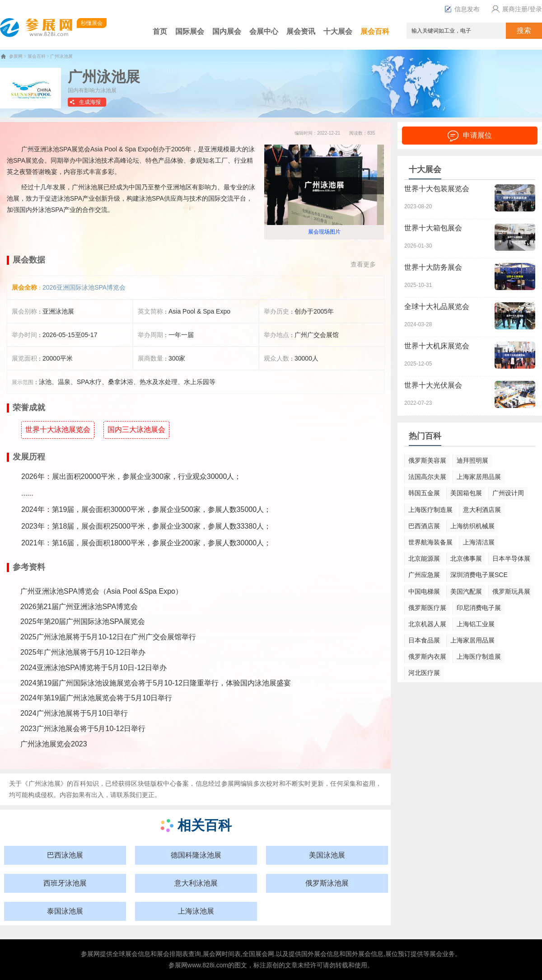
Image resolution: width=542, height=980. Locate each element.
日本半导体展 (511, 558)
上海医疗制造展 (430, 510)
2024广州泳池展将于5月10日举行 (74, 713)
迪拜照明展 (472, 460)
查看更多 (363, 264)
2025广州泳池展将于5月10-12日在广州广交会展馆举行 (108, 637)
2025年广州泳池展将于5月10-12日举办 (83, 652)
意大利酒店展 (482, 510)
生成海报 (90, 102)
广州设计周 (508, 493)
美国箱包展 (466, 493)
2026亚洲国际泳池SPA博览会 (84, 287)
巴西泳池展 (65, 855)
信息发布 (462, 9)
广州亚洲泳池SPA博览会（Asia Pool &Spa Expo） (101, 591)
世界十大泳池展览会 (58, 429)
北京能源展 (424, 558)
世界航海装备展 (430, 542)
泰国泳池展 (65, 911)
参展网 (16, 56)
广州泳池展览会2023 (54, 744)
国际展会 (190, 31)
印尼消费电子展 (479, 608)
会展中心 (264, 31)
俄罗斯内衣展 (427, 656)
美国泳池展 (327, 855)
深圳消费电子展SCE (479, 575)
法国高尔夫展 (427, 477)
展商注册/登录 (515, 9)
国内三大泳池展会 (136, 429)
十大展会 (338, 31)
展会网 (212, 954)
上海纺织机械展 (472, 526)
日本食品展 (424, 640)
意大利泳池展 (196, 883)
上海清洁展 (479, 542)
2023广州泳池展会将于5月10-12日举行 (83, 729)
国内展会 (227, 31)
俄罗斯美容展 (427, 460)
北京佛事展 (466, 558)
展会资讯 (301, 31)
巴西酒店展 (424, 526)
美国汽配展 (466, 591)
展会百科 (375, 31)
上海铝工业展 (476, 624)
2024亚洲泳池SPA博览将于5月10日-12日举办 (93, 668)
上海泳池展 (196, 911)
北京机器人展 (427, 624)
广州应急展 (424, 575)
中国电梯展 (424, 591)
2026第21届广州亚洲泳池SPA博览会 (79, 607)
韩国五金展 (424, 493)
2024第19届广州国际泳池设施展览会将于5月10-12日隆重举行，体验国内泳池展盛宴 (156, 683)
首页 (160, 31)
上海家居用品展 (479, 477)
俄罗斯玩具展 (511, 591)
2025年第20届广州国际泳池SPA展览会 (83, 621)
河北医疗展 (424, 673)
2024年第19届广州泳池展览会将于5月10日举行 (96, 698)
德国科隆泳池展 (196, 855)
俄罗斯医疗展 (427, 608)
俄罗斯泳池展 (327, 883)
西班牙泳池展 (65, 883)
